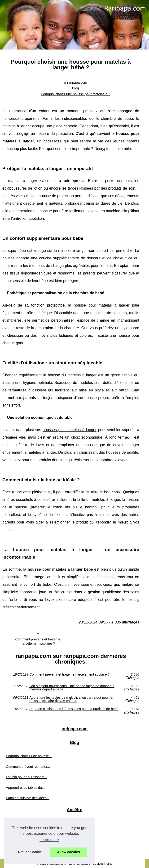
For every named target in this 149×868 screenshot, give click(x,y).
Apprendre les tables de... (25, 788)
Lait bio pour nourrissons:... (26, 777)
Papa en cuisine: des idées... (28, 798)
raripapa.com (77, 83)
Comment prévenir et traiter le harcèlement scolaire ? (38, 642)
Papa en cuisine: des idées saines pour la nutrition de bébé (74, 709)
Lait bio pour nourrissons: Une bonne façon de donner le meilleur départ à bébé (72, 688)
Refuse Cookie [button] (30, 852)
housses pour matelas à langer (70, 430)
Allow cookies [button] (69, 852)
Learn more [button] (49, 840)
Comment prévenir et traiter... (28, 767)
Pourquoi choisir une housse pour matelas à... (76, 94)
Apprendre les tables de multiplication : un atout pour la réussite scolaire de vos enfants (71, 699)
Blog (76, 88)
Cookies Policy (103, 864)
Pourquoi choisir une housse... (29, 756)
